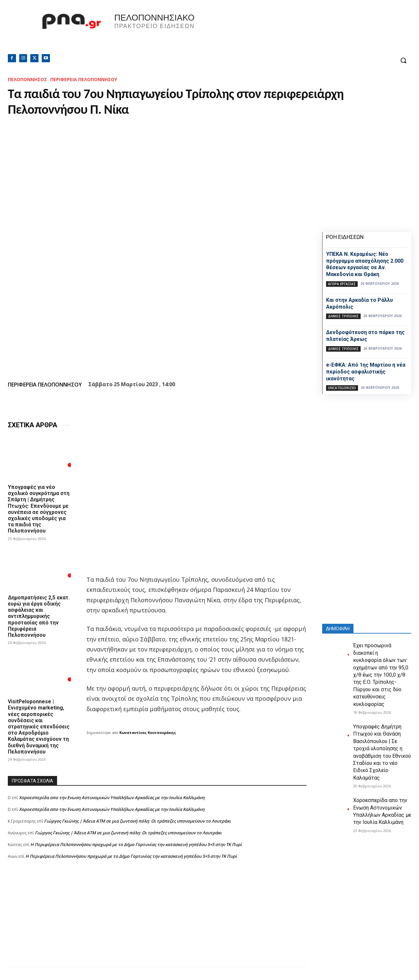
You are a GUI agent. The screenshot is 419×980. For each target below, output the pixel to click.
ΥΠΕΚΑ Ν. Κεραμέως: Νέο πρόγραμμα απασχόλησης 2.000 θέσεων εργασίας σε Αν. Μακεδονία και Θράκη (365, 264)
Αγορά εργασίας (342, 284)
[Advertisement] (157, 921)
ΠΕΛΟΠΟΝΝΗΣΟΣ (27, 79)
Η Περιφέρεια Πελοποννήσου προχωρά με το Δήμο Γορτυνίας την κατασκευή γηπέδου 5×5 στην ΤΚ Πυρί (136, 844)
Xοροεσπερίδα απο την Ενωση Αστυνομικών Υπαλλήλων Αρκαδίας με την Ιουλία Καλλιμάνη (112, 797)
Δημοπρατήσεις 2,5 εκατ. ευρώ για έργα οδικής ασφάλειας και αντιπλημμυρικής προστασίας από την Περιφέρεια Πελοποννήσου (39, 616)
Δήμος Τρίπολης (343, 316)
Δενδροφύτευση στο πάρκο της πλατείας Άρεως (365, 336)
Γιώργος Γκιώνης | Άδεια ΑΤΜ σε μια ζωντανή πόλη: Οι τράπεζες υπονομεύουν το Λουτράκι (137, 821)
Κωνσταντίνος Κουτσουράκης (148, 732)
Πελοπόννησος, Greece (301, 31)
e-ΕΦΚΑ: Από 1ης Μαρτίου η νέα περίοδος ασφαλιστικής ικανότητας (366, 372)
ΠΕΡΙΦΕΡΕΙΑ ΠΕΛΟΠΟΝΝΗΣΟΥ (84, 79)
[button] (403, 60)
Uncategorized (342, 388)
